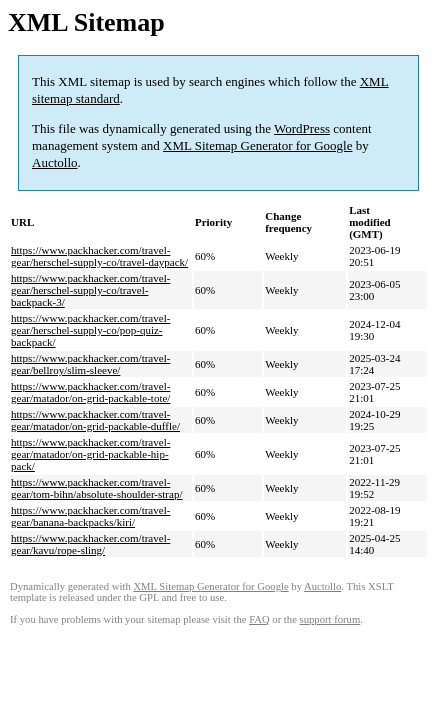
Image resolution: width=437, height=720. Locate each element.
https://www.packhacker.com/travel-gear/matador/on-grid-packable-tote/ (90, 392)
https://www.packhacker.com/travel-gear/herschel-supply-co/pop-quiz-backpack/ (90, 330)
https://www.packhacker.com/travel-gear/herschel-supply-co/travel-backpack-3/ (90, 290)
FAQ (259, 619)
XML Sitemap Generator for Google (257, 145)
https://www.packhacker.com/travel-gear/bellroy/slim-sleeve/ (90, 364)
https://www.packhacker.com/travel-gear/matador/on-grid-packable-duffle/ (95, 420)
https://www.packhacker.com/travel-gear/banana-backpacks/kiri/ (90, 516)
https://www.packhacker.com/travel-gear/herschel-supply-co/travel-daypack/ (99, 256)
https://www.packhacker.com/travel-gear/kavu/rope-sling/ (90, 544)
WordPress (302, 128)
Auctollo (55, 162)
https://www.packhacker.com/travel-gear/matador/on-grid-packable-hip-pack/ (90, 454)
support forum (330, 619)
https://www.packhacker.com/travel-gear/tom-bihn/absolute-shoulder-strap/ (96, 488)
